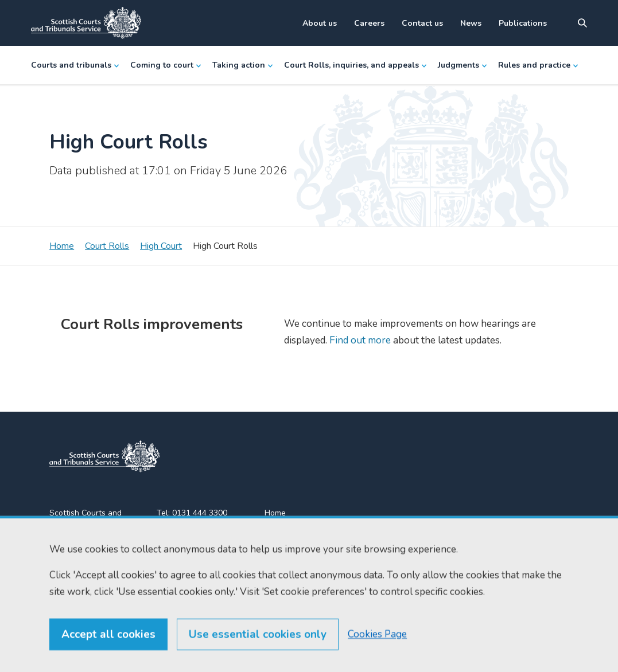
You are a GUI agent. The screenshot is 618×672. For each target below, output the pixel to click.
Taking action (242, 65)
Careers (369, 23)
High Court (161, 246)
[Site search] (582, 23)
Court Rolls (107, 246)
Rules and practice (538, 65)
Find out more (359, 340)
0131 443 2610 (201, 527)
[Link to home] (86, 23)
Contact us (422, 23)
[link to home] (104, 456)
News (471, 23)
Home (62, 246)
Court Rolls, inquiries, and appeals (355, 65)
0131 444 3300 (200, 513)
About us (320, 23)
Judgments (462, 65)
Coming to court (166, 65)
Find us (277, 534)
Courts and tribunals (75, 65)
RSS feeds (284, 554)
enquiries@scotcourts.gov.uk (200, 556)
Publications (523, 23)
